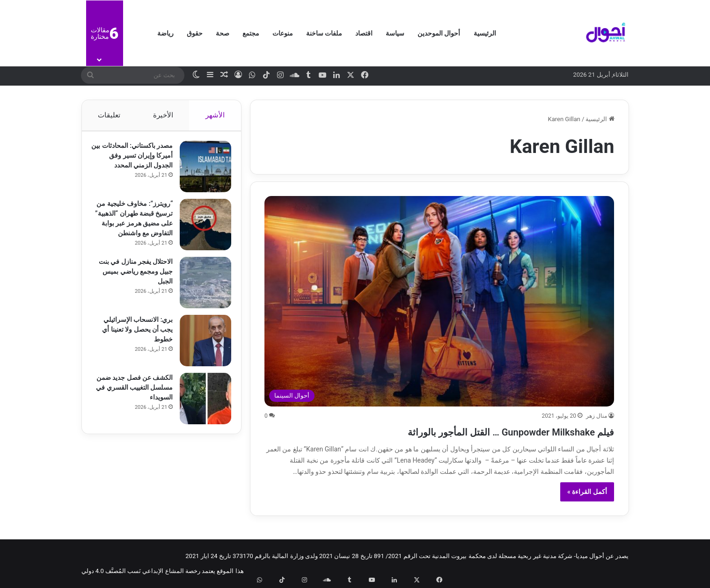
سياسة (395, 33)
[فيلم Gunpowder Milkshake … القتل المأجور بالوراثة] (439, 301)
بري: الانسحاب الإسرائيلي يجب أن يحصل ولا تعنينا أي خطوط (133, 341)
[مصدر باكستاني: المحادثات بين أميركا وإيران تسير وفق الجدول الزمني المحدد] (201, 171)
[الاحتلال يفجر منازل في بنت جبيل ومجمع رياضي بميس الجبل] (201, 294)
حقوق (195, 33)
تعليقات (109, 115)
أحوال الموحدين (439, 33)
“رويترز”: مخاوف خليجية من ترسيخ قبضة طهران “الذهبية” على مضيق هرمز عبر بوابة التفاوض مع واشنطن (133, 228)
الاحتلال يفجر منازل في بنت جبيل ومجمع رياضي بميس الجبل (136, 283)
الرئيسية (485, 33)
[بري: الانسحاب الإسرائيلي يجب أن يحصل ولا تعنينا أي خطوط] (201, 352)
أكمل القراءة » (587, 492)
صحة (223, 33)
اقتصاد (364, 33)
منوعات (283, 33)
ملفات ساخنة (324, 33)
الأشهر (215, 115)
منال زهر (597, 416)
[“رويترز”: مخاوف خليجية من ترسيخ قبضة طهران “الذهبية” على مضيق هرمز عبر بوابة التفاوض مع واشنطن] (201, 229)
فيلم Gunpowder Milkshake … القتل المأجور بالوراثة (461, 431)
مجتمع (251, 33)
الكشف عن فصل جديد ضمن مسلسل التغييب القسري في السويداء (138, 399)
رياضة (165, 33)
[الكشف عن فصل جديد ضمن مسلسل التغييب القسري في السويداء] (201, 410)
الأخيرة (163, 115)
